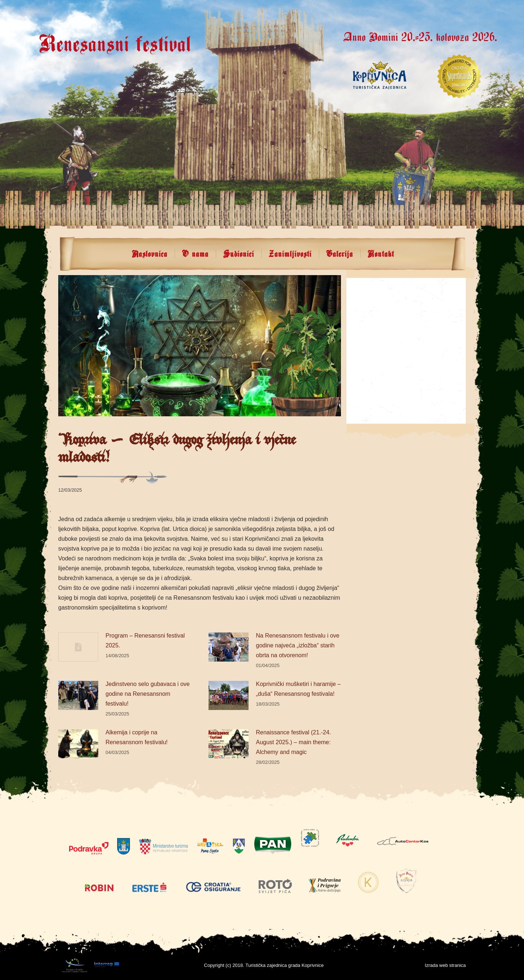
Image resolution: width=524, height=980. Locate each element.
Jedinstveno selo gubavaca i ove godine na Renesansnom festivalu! (148, 694)
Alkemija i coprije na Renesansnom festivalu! (137, 737)
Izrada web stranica (445, 965)
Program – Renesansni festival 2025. (145, 640)
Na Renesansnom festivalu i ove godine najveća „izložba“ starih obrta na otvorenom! (297, 645)
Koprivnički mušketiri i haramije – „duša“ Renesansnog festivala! (298, 689)
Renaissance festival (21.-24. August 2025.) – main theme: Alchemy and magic (293, 742)
